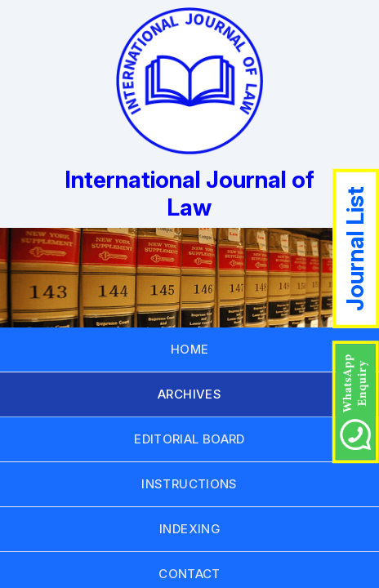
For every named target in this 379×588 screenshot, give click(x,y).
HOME (190, 349)
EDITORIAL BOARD (189, 439)
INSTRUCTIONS (189, 484)
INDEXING (189, 529)
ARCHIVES (189, 394)
